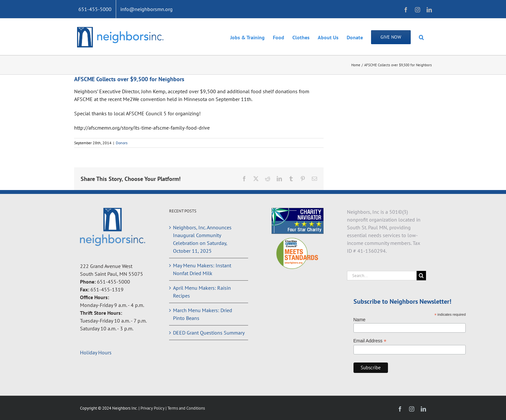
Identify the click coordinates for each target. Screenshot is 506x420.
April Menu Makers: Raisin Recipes (202, 292)
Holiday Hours (96, 352)
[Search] (421, 276)
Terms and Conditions (186, 408)
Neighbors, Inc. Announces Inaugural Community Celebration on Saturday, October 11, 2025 (202, 239)
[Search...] (382, 276)
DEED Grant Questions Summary (209, 333)
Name (360, 320)
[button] (421, 37)
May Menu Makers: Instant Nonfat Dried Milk (202, 269)
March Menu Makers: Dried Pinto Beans (203, 314)
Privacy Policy (153, 408)
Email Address (370, 341)
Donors (122, 143)
